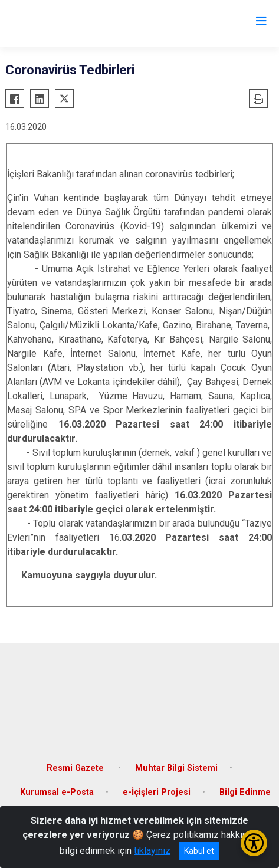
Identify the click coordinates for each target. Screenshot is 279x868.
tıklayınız (152, 851)
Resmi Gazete (76, 768)
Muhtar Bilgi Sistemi (176, 768)
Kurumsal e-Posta (57, 792)
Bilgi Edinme (245, 792)
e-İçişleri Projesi (157, 792)
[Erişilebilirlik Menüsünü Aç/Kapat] (254, 843)
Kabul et (199, 851)
